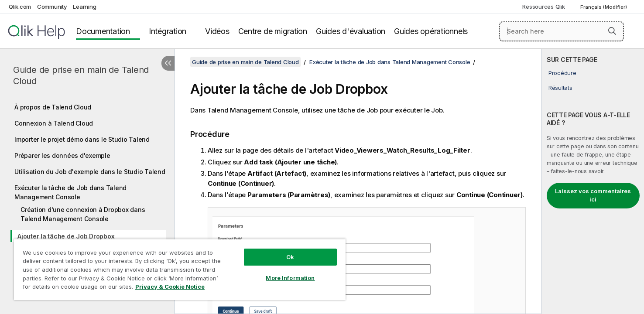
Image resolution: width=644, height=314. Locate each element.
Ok (290, 257)
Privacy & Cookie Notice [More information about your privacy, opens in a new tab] (170, 287)
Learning (84, 7)
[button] (612, 31)
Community (52, 7)
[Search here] (562, 31)
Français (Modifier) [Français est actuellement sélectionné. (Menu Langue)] (604, 7)
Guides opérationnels (431, 31)
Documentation (103, 31)
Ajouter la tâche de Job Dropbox (66, 236)
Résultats (560, 88)
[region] (180, 269)
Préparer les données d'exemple (62, 155)
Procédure (562, 73)
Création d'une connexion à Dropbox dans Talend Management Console (83, 214)
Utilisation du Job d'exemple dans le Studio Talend (90, 172)
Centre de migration (273, 31)
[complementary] (593, 181)
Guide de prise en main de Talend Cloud (81, 75)
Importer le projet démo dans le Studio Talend (82, 139)
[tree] (87, 193)
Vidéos (217, 31)
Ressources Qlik (543, 7)
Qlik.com (20, 7)
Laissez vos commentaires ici (593, 195)
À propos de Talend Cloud (53, 107)
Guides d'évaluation (351, 31)
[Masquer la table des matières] (168, 63)
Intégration (168, 31)
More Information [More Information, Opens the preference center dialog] (290, 278)
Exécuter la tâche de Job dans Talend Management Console (70, 192)
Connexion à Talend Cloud (54, 123)
